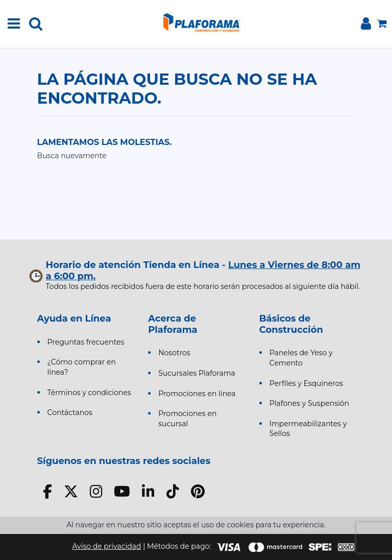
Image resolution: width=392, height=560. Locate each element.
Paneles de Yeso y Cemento (301, 358)
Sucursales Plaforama (197, 373)
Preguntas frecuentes (86, 342)
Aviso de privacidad (106, 546)
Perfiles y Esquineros (306, 383)
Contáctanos (70, 412)
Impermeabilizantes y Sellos (308, 429)
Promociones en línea (197, 394)
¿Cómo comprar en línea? (82, 367)
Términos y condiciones (89, 393)
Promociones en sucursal (187, 419)
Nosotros (174, 353)
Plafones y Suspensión (309, 403)
